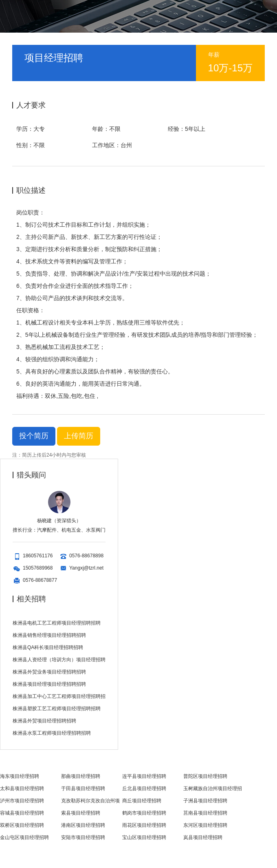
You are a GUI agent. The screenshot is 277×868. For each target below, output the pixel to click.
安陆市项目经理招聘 (83, 837)
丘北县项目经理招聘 (144, 788)
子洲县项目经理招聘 (205, 801)
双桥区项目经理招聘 (22, 825)
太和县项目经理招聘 (22, 788)
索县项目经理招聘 (81, 813)
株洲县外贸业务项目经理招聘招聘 (49, 672)
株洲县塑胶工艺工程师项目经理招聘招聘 (57, 709)
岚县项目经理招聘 (203, 837)
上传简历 (78, 436)
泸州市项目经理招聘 (22, 801)
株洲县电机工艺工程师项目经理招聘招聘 (57, 623)
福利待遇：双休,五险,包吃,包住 (56, 396)
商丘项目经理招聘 (142, 801)
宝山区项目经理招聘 (144, 837)
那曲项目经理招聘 (81, 776)
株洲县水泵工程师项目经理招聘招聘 (52, 733)
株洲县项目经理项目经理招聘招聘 (49, 684)
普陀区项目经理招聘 (205, 776)
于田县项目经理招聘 (83, 788)
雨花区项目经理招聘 (144, 825)
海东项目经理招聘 (20, 776)
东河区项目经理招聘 (205, 825)
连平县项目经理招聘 (144, 776)
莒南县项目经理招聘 (205, 813)
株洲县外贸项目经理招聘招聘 (44, 721)
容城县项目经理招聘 (22, 813)
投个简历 (34, 436)
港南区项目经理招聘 (83, 825)
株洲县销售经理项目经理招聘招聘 (49, 635)
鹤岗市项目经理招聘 (144, 813)
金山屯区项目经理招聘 (24, 837)
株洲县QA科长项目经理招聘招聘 (48, 647)
